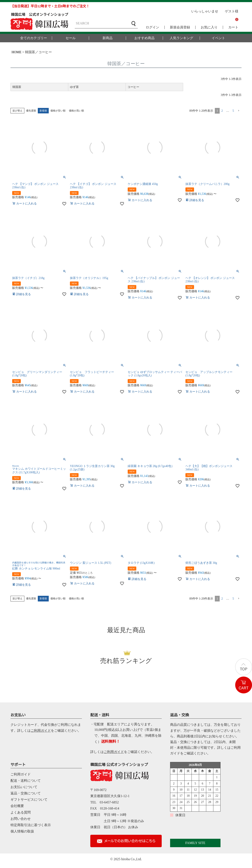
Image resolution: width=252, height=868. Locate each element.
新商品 (108, 38)
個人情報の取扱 (22, 831)
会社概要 (17, 806)
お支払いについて (24, 787)
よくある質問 (21, 812)
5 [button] (233, 111)
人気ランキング (181, 38)
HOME (16, 52)
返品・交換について (26, 793)
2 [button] (222, 111)
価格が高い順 (76, 111)
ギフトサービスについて (29, 800)
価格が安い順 (58, 111)
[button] (239, 111)
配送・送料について (26, 781)
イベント (218, 38)
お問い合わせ (21, 819)
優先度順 (31, 111)
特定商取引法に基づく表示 (31, 825)
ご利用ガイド (41, 731)
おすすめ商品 (144, 38)
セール (71, 38)
